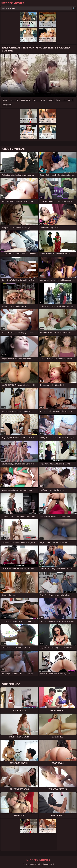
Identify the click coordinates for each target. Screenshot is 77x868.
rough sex (7, 105)
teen (5, 100)
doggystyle (26, 100)
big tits (42, 100)
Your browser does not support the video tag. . (38, 75)
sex (11, 100)
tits (17, 100)
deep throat (68, 100)
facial (58, 100)
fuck (35, 100)
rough (51, 100)
